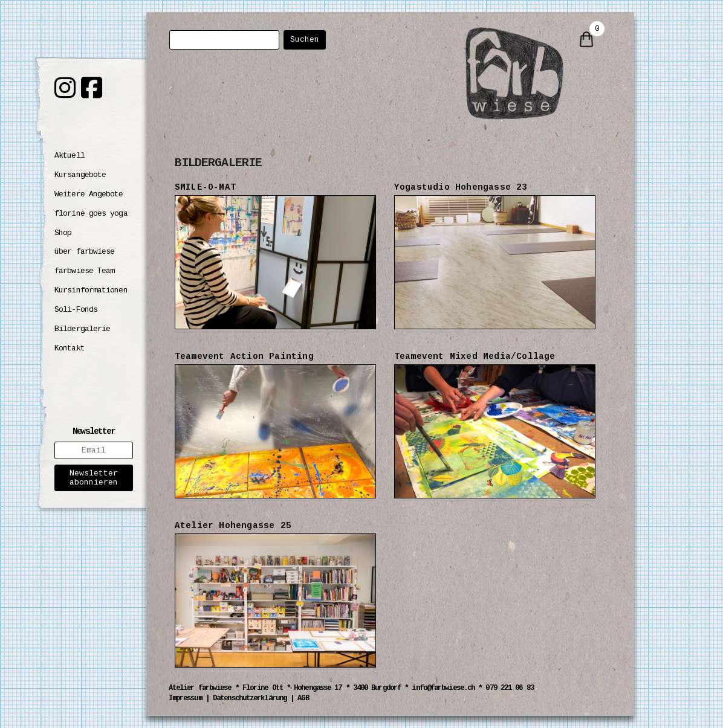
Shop (63, 233)
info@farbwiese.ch (443, 688)
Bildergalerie (82, 329)
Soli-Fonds (76, 310)
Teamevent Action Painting (244, 356)
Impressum (185, 698)
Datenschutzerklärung (250, 698)
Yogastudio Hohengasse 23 (461, 187)
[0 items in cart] (586, 40)
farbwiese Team (84, 271)
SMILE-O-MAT (205, 187)
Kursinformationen (91, 290)
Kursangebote (80, 175)
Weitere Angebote (89, 194)
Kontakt (70, 348)
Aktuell (70, 156)
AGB (303, 698)
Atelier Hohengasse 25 (233, 526)
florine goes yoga (91, 214)
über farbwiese (84, 252)
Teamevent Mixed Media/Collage (475, 356)
